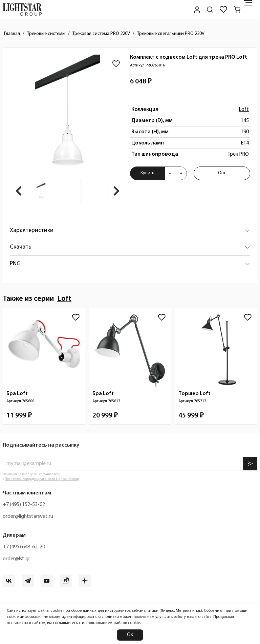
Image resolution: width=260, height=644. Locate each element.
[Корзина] (237, 9)
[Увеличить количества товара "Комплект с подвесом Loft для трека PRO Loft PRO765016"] (181, 173)
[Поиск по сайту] (210, 9)
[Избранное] (223, 9)
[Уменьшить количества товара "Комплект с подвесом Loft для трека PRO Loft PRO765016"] (170, 173)
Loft (244, 110)
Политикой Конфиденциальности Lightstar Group (42, 479)
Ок (130, 635)
